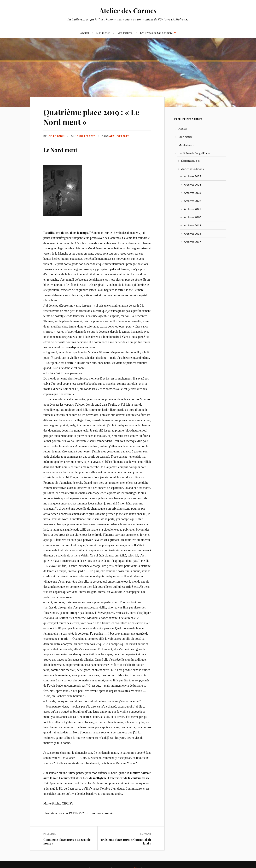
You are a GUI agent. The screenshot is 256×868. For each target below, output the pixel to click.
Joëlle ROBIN (56, 136)
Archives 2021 (192, 209)
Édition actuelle (190, 161)
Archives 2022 (192, 201)
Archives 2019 (119, 136)
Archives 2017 (192, 242)
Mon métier (103, 33)
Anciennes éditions (192, 169)
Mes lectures (125, 33)
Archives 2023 (192, 193)
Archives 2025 (192, 176)
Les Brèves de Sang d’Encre (156, 33)
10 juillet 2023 (85, 136)
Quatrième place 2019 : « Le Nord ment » (91, 117)
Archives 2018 (192, 234)
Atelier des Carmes (128, 10)
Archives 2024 (192, 184)
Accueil (85, 33)
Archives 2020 (192, 217)
